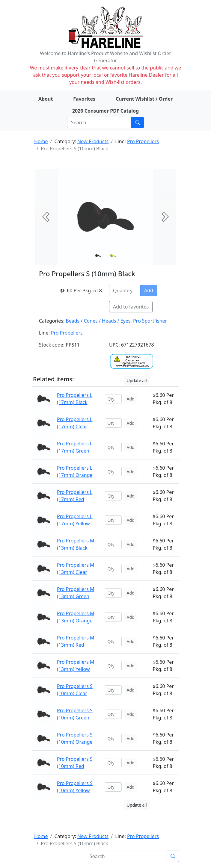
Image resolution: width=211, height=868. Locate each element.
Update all (137, 381)
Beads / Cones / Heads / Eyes (98, 321)
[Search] (99, 123)
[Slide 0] (98, 255)
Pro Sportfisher (150, 321)
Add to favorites (131, 307)
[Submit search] (138, 123)
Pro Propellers (143, 141)
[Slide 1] (113, 255)
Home (41, 141)
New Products (93, 141)
